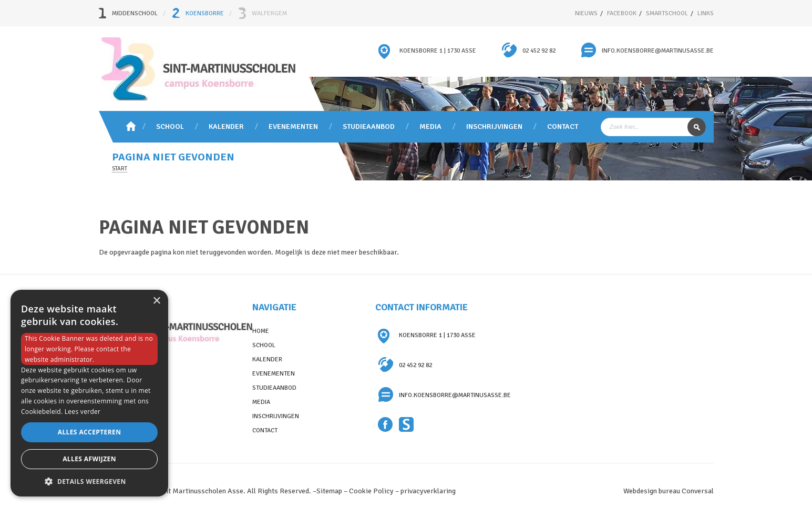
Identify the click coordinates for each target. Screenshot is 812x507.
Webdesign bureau (652, 491)
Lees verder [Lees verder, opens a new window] (83, 412)
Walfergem (269, 13)
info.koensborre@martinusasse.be (658, 51)
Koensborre (205, 13)
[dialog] (89, 393)
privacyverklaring (428, 491)
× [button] (156, 301)
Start (120, 169)
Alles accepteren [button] (90, 432)
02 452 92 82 (539, 51)
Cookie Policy (371, 491)
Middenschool (135, 13)
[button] (89, 481)
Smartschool (407, 425)
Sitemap (329, 491)
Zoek (697, 127)
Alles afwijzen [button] (89, 459)
